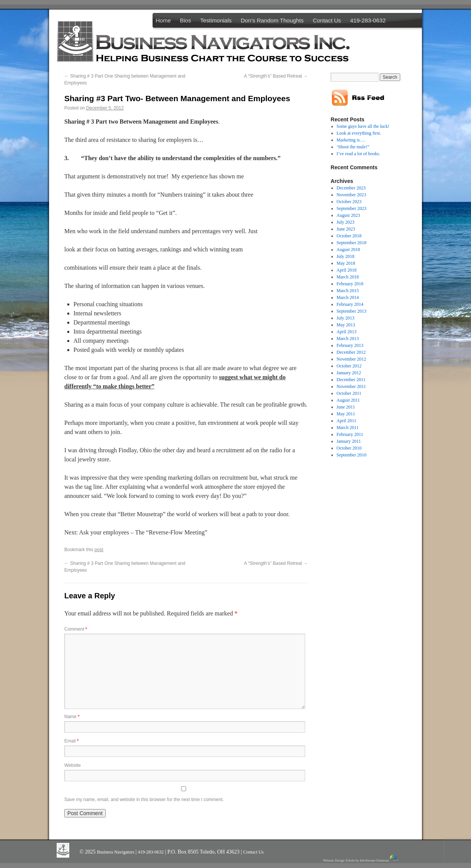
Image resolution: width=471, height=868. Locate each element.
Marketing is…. (351, 140)
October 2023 (349, 202)
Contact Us (327, 20)
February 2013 (350, 345)
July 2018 (346, 256)
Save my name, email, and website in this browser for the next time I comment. (144, 800)
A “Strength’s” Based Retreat (276, 76)
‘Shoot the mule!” (353, 147)
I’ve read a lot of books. (359, 154)
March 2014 (348, 297)
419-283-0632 (368, 20)
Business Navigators (116, 852)
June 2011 (346, 407)
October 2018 (349, 236)
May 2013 (346, 325)
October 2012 (349, 366)
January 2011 (349, 441)
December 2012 (351, 352)
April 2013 (347, 332)
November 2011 (351, 386)
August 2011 (348, 400)
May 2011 (346, 414)
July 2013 (346, 318)
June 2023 (346, 229)
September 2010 (352, 455)
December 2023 (351, 188)
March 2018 (348, 277)
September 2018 (352, 243)
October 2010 (349, 448)
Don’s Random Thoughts (272, 20)
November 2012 (352, 359)
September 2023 (352, 208)
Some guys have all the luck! (363, 126)
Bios (185, 20)
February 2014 (350, 304)
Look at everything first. (359, 133)
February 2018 (350, 284)
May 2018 (346, 263)
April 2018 (347, 270)
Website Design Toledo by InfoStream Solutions (362, 858)
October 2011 (349, 393)
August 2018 (348, 250)
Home (163, 20)
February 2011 (350, 434)
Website (72, 765)
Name (72, 717)
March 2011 (348, 428)
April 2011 (347, 421)
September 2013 (352, 311)
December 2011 (351, 380)
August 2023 (348, 215)
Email (72, 741)
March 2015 (348, 291)
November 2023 (352, 195)
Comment (76, 629)
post (99, 550)
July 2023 (346, 222)
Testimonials (216, 20)
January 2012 (349, 373)
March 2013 (348, 339)
